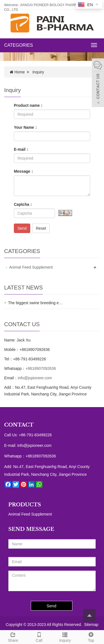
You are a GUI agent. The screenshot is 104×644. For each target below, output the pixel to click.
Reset (41, 228)
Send (22, 228)
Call (39, 636)
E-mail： (22, 149)
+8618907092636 (41, 368)
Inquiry (65, 636)
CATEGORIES (19, 45)
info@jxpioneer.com (35, 378)
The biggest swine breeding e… (35, 303)
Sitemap (91, 625)
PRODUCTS (25, 505)
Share (13, 636)
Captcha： (23, 204)
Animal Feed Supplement (31, 267)
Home (20, 72)
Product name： (29, 105)
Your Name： (26, 127)
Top (91, 636)
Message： (24, 171)
